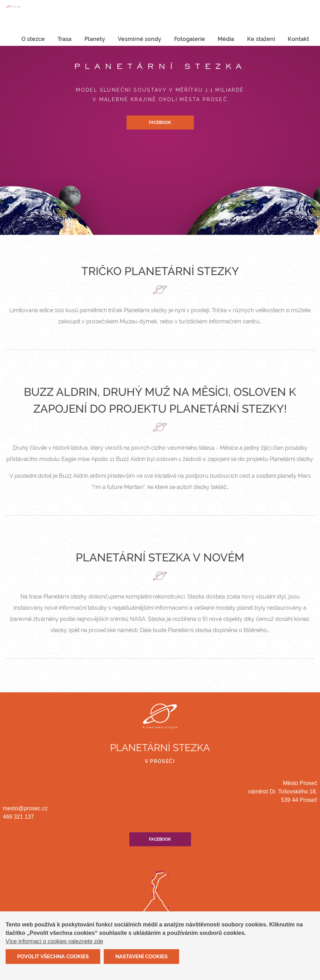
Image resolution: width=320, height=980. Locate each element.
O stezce (33, 39)
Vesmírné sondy (139, 39)
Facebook (160, 122)
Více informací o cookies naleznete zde (54, 945)
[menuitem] (33, 39)
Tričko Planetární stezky (160, 271)
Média (226, 39)
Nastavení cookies (141, 960)
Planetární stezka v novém (160, 557)
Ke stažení (261, 39)
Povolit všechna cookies (53, 960)
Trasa (64, 39)
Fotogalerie (190, 39)
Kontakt (298, 39)
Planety (95, 39)
